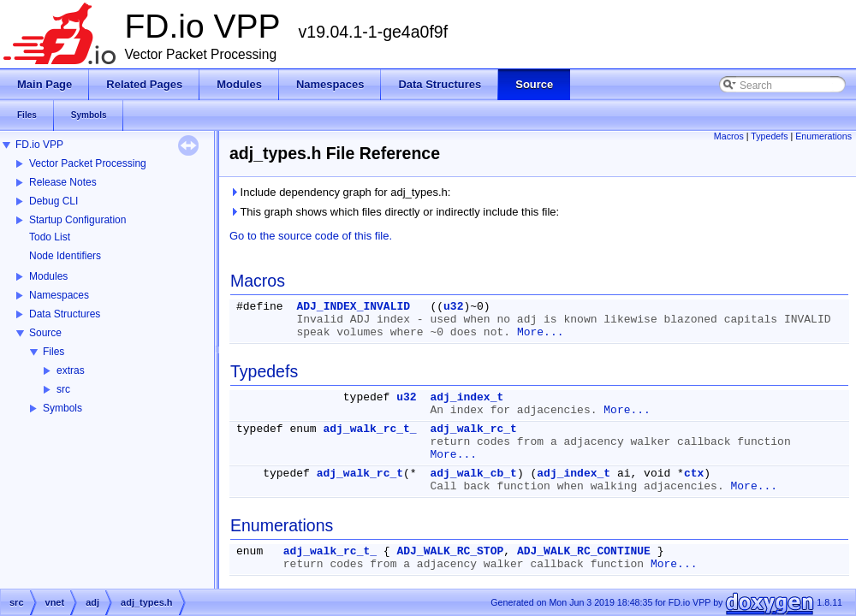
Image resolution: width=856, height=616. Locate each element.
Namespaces (59, 295)
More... (541, 332)
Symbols (62, 408)
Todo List (50, 237)
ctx (694, 474)
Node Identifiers (65, 256)
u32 (453, 307)
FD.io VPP (39, 145)
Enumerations (823, 136)
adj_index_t (467, 397)
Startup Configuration (77, 220)
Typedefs (769, 136)
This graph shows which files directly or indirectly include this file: (394, 212)
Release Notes (63, 182)
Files (53, 352)
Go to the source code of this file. (311, 236)
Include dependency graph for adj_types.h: (340, 192)
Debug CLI (53, 201)
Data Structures (65, 314)
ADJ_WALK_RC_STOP (450, 551)
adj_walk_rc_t (473, 429)
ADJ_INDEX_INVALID (353, 307)
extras (71, 370)
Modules (48, 276)
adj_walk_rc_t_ (369, 429)
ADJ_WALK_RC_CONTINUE (584, 551)
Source (45, 333)
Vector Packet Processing (88, 163)
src (63, 389)
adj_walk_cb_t (473, 474)
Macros (729, 136)
